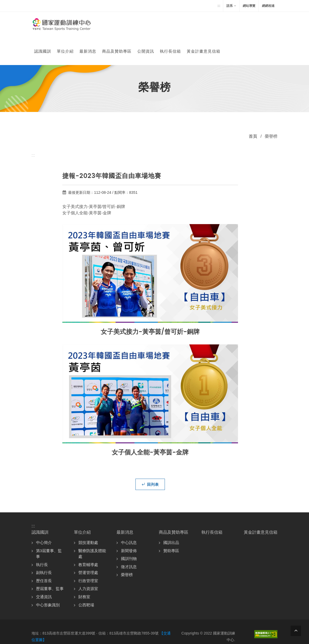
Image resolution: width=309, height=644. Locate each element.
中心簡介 (44, 516)
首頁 (253, 110)
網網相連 (268, 6)
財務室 (84, 570)
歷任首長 (44, 554)
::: (219, 6)
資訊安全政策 (224, 621)
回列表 (150, 458)
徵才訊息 (129, 540)
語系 (231, 6)
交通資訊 (44, 570)
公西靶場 (86, 579)
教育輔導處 (88, 538)
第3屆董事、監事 (49, 527)
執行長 (42, 538)
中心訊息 (129, 516)
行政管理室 (88, 554)
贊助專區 (171, 524)
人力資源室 (88, 562)
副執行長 (44, 546)
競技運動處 (88, 516)
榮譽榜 (127, 548)
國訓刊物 (129, 532)
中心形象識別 (48, 579)
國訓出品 (171, 516)
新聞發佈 (129, 524)
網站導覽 (249, 6)
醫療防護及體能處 (92, 527)
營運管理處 (88, 546)
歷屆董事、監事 (50, 562)
